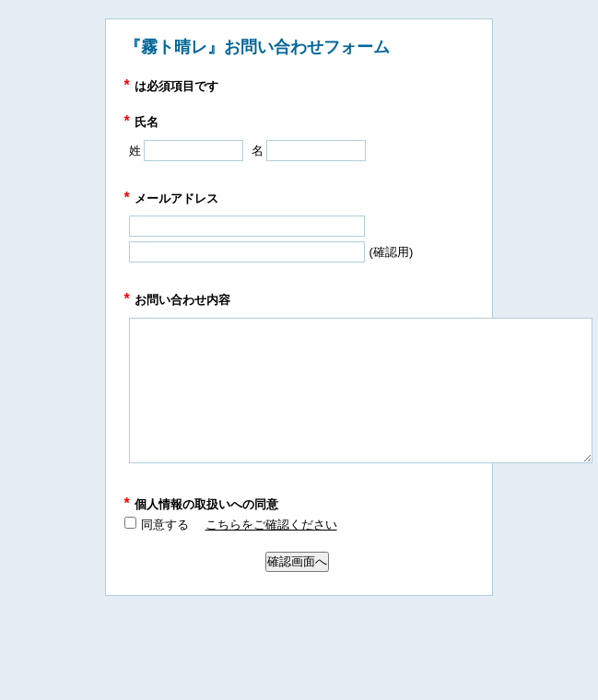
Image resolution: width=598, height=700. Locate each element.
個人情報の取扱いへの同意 (201, 504)
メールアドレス (171, 198)
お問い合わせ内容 (177, 300)
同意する (165, 525)
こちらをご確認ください (271, 525)
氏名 (141, 122)
